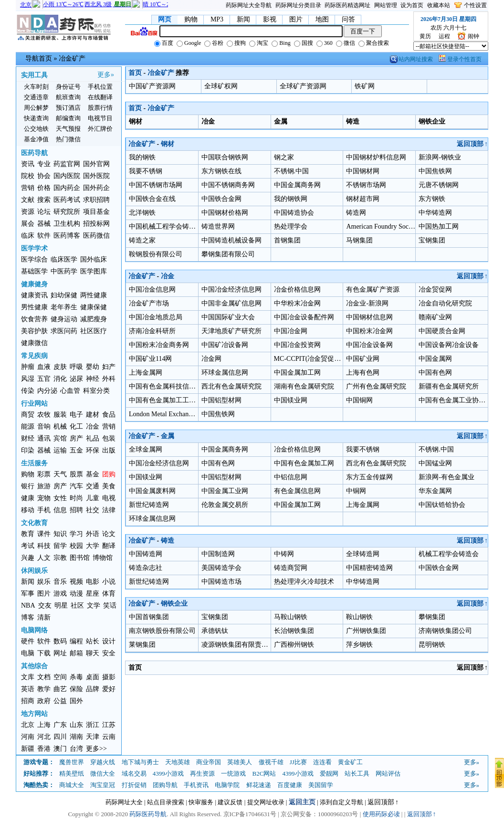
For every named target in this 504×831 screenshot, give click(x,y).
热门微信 (68, 139)
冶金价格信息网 (297, 289)
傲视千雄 (271, 762)
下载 (44, 653)
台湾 (76, 749)
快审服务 (201, 802)
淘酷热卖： (39, 785)
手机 (44, 510)
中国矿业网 (363, 359)
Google (189, 43)
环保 (93, 450)
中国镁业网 (291, 400)
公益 (60, 701)
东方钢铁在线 (221, 171)
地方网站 (34, 714)
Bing (281, 43)
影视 (270, 19)
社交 (93, 510)
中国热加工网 (439, 226)
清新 (44, 617)
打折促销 (134, 785)
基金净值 (36, 139)
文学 (94, 605)
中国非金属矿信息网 (231, 303)
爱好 (109, 689)
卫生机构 (67, 224)
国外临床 (94, 259)
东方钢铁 (432, 199)
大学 (93, 546)
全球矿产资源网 (303, 86)
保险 (76, 689)
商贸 (28, 415)
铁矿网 (365, 86)
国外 (76, 701)
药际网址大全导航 (249, 5)
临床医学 (64, 259)
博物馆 (103, 558)
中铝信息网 (291, 477)
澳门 (60, 749)
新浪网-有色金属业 (446, 477)
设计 (109, 641)
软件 (44, 236)
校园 (76, 546)
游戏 (60, 594)
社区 (77, 605)
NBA (28, 605)
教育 (28, 534)
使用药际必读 (381, 814)
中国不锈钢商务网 (228, 185)
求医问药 (64, 331)
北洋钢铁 (142, 213)
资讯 (28, 164)
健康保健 (94, 307)
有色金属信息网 (297, 491)
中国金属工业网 (225, 491)
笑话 (110, 605)
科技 (44, 546)
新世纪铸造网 (149, 505)
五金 (76, 450)
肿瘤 (28, 367)
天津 (93, 737)
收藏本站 (439, 5)
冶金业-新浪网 (367, 303)
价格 (44, 188)
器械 (44, 224)
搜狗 (236, 43)
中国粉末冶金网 (369, 331)
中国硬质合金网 (442, 331)
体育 (109, 594)
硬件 (28, 641)
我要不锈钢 (146, 171)
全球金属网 (146, 449)
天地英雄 (178, 762)
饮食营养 (34, 319)
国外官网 (96, 164)
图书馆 (80, 558)
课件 (44, 534)
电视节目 (100, 118)
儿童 (93, 498)
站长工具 (357, 773)
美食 (109, 486)
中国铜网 (359, 400)
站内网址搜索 (416, 59)
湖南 (76, 737)
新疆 (28, 749)
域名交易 (134, 773)
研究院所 (67, 212)
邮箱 (76, 653)
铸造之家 (142, 240)
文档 (44, 677)
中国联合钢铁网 (225, 157)
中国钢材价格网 (225, 213)
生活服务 (34, 463)
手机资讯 (196, 785)
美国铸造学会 (221, 568)
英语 (28, 689)
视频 (76, 582)
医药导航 (34, 153)
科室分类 (96, 391)
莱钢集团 (142, 645)
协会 (44, 176)
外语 (93, 534)
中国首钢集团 (149, 617)
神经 (93, 379)
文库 (28, 677)
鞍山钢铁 (359, 617)
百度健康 (290, 785)
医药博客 (67, 236)
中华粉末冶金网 (297, 303)
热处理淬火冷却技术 (304, 582)
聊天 (93, 653)
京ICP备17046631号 (250, 814)
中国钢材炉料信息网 (376, 157)
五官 (44, 379)
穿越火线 (103, 762)
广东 (60, 725)
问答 (348, 19)
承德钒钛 (215, 631)
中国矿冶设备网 (225, 345)
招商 (28, 701)
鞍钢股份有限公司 (156, 254)
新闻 (243, 19)
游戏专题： (39, 762)
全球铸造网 (363, 554)
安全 (109, 653)
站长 (93, 641)
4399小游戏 (168, 773)
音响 (44, 426)
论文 (109, 534)
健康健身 (34, 284)
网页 (165, 19)
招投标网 (96, 224)
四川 (60, 737)
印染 (28, 450)
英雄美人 (240, 762)
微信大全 (103, 773)
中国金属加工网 (297, 373)
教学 (44, 689)
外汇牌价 (100, 129)
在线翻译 (100, 97)
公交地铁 (36, 129)
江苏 (109, 725)
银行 (28, 486)
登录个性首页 (464, 59)
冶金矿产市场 (149, 303)
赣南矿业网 (435, 317)
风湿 (28, 379)
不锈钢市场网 (366, 185)
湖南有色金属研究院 (304, 386)
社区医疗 (94, 331)
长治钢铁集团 (294, 631)
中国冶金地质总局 (156, 317)
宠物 (44, 498)
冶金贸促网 (435, 289)
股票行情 (100, 108)
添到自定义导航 (341, 802)
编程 (76, 641)
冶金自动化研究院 (445, 303)
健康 (28, 498)
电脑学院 (227, 785)
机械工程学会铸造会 (449, 554)
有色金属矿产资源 (373, 289)
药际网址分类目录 (298, 5)
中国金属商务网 (297, 185)
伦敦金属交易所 (225, 505)
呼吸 (76, 367)
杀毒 (76, 677)
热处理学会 (291, 226)
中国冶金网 (291, 331)
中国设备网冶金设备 (449, 345)
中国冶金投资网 (297, 345)
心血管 (70, 391)
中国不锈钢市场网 (156, 185)
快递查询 (36, 118)
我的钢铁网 (291, 199)
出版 (109, 450)
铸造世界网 (218, 226)
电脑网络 (34, 630)
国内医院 (67, 176)
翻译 (109, 546)
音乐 (60, 582)
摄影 (109, 677)
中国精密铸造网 (369, 568)
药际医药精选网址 (347, 5)
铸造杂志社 (146, 568)
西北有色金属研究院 (231, 386)
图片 (296, 19)
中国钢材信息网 (369, 317)
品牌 (93, 689)
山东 (76, 725)
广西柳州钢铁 (294, 645)
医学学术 (34, 248)
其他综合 (34, 666)
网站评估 (388, 773)
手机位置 (100, 87)
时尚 (76, 498)
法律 (109, 510)
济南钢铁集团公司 (445, 631)
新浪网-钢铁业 (440, 157)
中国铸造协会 (294, 213)
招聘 (76, 510)
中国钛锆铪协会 (442, 505)
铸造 (168, 541)
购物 (191, 19)
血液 (44, 367)
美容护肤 (34, 331)
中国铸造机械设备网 (231, 240)
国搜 (304, 43)
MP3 (217, 19)
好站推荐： (39, 773)
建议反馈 (230, 802)
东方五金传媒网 (369, 477)
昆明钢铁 (432, 645)
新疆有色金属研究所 (449, 386)
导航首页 (39, 58)
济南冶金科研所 (152, 331)
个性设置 (475, 5)
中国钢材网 (363, 171)
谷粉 (214, 43)
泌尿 (76, 379)
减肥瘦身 (94, 319)
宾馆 (60, 438)
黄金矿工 (350, 762)
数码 (60, 641)
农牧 (44, 415)
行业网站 (34, 404)
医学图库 (94, 271)
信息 (60, 510)
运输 (60, 450)
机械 (60, 426)
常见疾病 (34, 356)
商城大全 (72, 785)
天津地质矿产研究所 (231, 331)
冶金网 (211, 359)
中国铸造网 (146, 554)
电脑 (28, 653)
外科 (109, 379)
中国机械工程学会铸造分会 (169, 226)
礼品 (93, 438)
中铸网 (284, 554)
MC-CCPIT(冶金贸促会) (309, 359)
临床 (28, 236)
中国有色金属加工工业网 (166, 400)
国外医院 (96, 176)
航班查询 (68, 97)
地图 (322, 19)
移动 (28, 510)
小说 (109, 582)
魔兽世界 (72, 762)
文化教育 (34, 523)
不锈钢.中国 (292, 171)
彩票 (44, 474)
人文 (44, 558)
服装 (60, 415)
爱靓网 (329, 773)
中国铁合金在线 (152, 199)
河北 (44, 737)
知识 (60, 534)
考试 (28, 546)
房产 (76, 438)
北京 (28, 725)
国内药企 (67, 188)
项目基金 (96, 212)
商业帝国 (209, 762)
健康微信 (34, 343)
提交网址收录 (266, 802)
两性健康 (94, 295)
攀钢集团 (432, 617)
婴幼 (93, 367)
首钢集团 (287, 240)
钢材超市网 (363, 199)
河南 (28, 737)
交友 (45, 605)
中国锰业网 (435, 463)
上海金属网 (146, 373)
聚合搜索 (374, 43)
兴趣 (28, 558)
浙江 (93, 725)
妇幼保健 (64, 295)
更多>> (96, 749)
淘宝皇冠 (103, 785)
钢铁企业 (174, 604)
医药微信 (96, 236)
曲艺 (60, 689)
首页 (135, 73)
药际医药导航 (148, 814)
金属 (168, 436)
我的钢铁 (142, 157)
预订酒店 (68, 108)
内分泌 (47, 391)
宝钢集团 (432, 240)
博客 (28, 617)
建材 (93, 415)
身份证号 (68, 87)
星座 (93, 594)
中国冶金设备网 (369, 345)
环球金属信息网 (225, 373)
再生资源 (202, 773)
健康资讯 (34, 295)
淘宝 (259, 43)
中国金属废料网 (152, 491)
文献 (28, 200)
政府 (44, 701)
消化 (60, 379)
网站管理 (386, 5)
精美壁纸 (72, 773)
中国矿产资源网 (152, 86)
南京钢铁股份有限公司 (162, 631)
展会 (28, 224)
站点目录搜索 (166, 802)
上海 (44, 725)
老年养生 (64, 307)
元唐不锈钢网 (439, 185)
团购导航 (165, 785)
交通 (93, 486)
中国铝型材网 (221, 400)
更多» (106, 75)
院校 (28, 176)
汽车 (76, 486)
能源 (28, 426)
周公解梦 (36, 108)
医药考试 (67, 200)
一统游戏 (233, 773)
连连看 (322, 762)
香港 (44, 749)
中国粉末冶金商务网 (159, 345)
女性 (60, 498)
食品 (109, 415)
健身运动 (64, 319)
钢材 (168, 144)
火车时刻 (36, 87)
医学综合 (34, 259)
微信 (346, 43)
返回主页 (302, 802)
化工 (76, 426)
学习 (76, 534)
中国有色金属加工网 (304, 463)
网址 (60, 653)
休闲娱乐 (34, 571)
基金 (93, 474)
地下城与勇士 (140, 762)
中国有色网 (435, 373)
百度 (164, 43)
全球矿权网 (221, 86)
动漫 (76, 594)
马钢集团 (359, 240)
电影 (93, 582)
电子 (76, 415)
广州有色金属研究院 (376, 386)
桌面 (93, 677)
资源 (28, 212)
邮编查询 (68, 118)
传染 (28, 391)
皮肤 (60, 367)
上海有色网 (363, 373)
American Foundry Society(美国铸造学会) (404, 226)
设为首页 (412, 5)
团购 (109, 474)
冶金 (93, 426)
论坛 (44, 212)
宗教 (60, 558)
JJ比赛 (298, 762)
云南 (109, 737)
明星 (61, 605)
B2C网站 (264, 773)
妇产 (109, 367)
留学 (60, 546)
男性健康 (34, 307)
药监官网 (67, 164)
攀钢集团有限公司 (228, 254)
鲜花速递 (259, 785)
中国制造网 (218, 554)
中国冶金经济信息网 (231, 289)
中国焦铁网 (435, 171)
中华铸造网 (435, 213)
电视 (109, 498)
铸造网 (356, 213)
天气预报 (68, 129)
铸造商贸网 (291, 568)
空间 (60, 677)
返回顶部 (472, 144)
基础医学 (34, 271)
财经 (28, 438)
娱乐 (44, 582)
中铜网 (356, 491)
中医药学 (64, 271)
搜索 (44, 200)
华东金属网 (435, 491)
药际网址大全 (124, 802)
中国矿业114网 (150, 359)
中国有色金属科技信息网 (166, 386)
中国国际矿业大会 (228, 317)
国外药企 (96, 188)
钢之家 (284, 157)
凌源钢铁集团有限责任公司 (241, 645)
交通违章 (36, 97)
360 (325, 43)
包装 (109, 438)
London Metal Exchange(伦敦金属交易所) (188, 414)
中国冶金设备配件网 (304, 317)
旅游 (44, 486)
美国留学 (321, 785)
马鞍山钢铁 (291, 617)
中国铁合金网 (221, 199)
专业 (44, 164)
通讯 (44, 438)
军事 (28, 594)
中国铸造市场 (221, 582)
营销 (28, 188)
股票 (76, 474)
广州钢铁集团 (366, 631)
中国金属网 (435, 359)
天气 (60, 474)
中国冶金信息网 (152, 289)
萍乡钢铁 (359, 645)
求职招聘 (96, 200)
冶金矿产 (72, 58)
